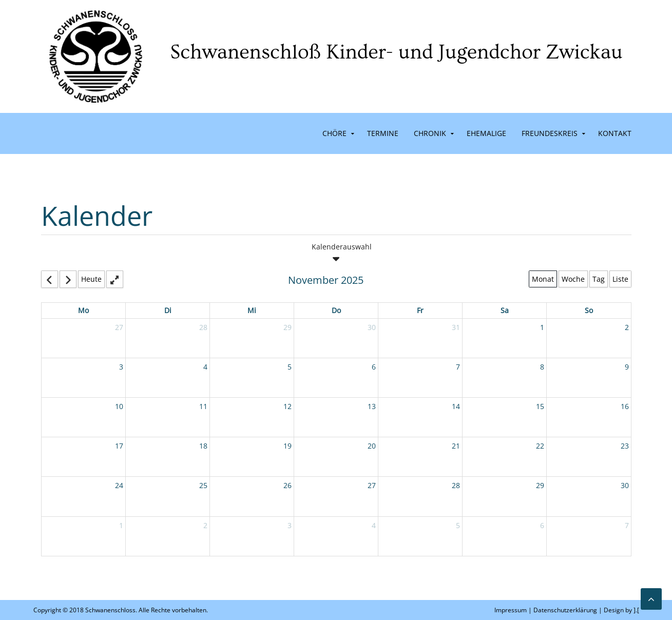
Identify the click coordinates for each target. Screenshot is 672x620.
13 (372, 406)
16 (625, 406)
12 (287, 406)
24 (119, 485)
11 (203, 406)
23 (625, 446)
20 (372, 446)
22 (540, 446)
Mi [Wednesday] (252, 310)
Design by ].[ (621, 610)
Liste (620, 279)
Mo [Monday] (83, 310)
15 (540, 406)
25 (203, 485)
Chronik (430, 133)
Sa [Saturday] (505, 310)
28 (203, 327)
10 (119, 406)
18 (203, 446)
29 (287, 327)
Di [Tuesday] (168, 310)
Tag (599, 279)
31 (456, 327)
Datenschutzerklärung (565, 610)
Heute (91, 279)
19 (287, 446)
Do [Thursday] (336, 310)
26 (287, 485)
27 (119, 327)
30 (372, 327)
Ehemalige (486, 133)
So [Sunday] (589, 310)
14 (456, 406)
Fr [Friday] (420, 310)
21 (456, 446)
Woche (573, 279)
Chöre (334, 133)
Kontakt (615, 133)
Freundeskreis (550, 133)
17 (119, 446)
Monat (543, 279)
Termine (383, 133)
